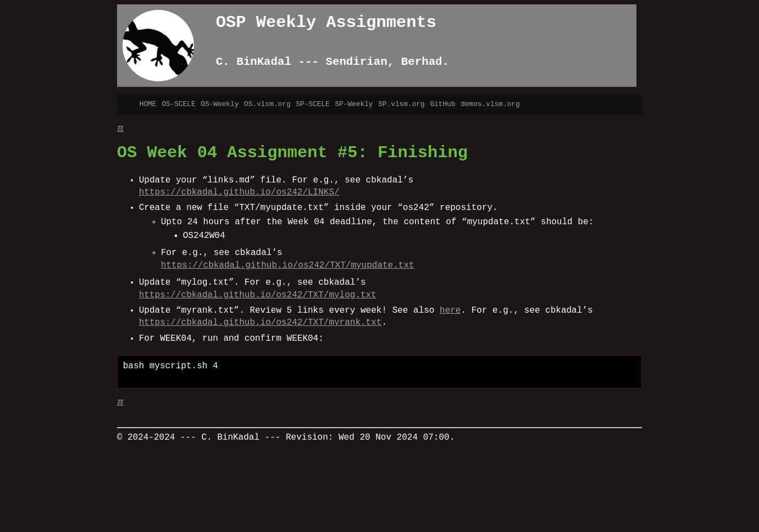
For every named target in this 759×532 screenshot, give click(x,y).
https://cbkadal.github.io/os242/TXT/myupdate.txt (288, 265)
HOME (148, 104)
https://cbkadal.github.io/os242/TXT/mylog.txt (258, 295)
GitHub (442, 104)
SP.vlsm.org (401, 104)
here (450, 311)
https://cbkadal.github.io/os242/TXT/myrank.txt (261, 323)
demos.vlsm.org (490, 104)
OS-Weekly (220, 104)
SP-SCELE (312, 104)
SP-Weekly (354, 104)
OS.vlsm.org (267, 104)
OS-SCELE (178, 104)
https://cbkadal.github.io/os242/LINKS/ (239, 192)
